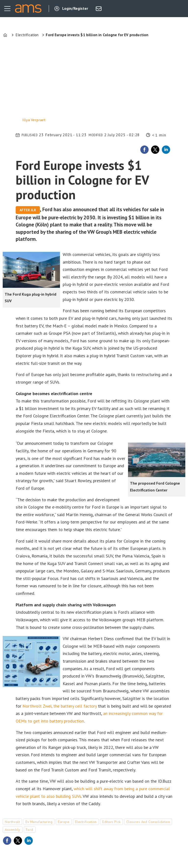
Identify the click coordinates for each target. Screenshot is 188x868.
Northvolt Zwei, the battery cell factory (60, 706)
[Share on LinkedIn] (166, 150)
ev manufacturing (39, 822)
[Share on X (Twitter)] (155, 150)
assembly (12, 830)
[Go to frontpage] (28, 9)
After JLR (28, 210)
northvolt (12, 822)
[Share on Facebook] (144, 150)
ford (30, 830)
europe (64, 822)
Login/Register (75, 8)
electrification (86, 822)
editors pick (112, 822)
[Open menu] (7, 9)
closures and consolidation (148, 822)
